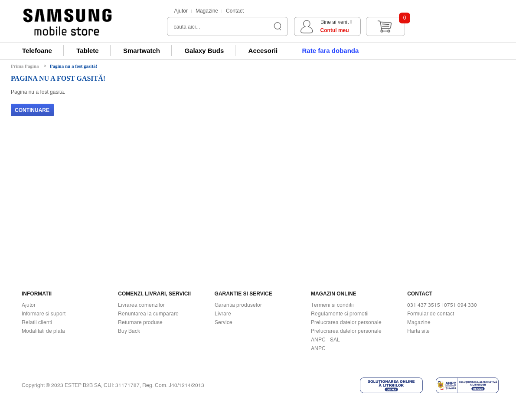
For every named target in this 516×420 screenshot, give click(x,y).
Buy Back (129, 331)
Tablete (87, 51)
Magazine (207, 11)
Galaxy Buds (204, 51)
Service (224, 322)
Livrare (223, 314)
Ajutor (181, 11)
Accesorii (263, 51)
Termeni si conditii (332, 305)
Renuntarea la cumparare (148, 314)
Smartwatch (142, 51)
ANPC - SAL (325, 340)
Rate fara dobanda (330, 51)
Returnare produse (140, 322)
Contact (235, 11)
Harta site (418, 331)
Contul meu (335, 30)
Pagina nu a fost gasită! (73, 66)
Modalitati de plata (43, 331)
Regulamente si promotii (340, 314)
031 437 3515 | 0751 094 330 (442, 305)
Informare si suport (44, 314)
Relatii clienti (37, 322)
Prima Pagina (25, 66)
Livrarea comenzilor (141, 305)
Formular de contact (431, 314)
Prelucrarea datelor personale (346, 322)
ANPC (318, 348)
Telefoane (37, 51)
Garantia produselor (238, 305)
